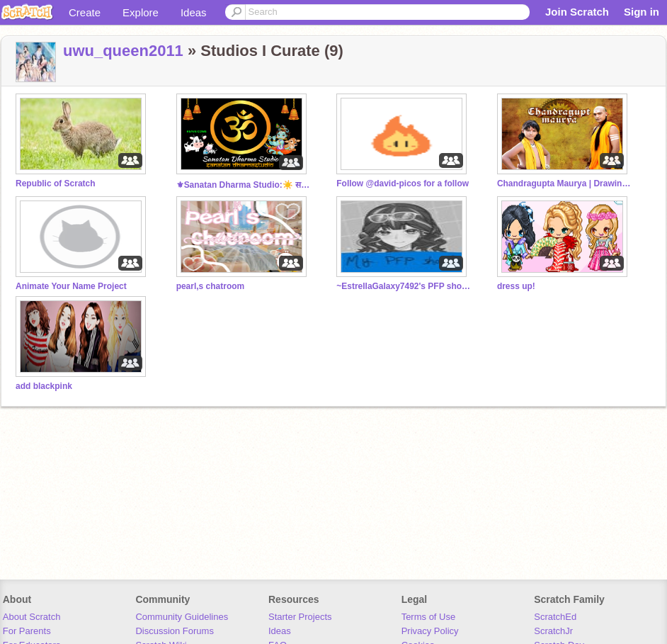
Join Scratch (577, 12)
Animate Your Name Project (71, 286)
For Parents (27, 631)
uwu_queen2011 (123, 51)
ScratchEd (555, 617)
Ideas (194, 12)
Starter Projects (300, 617)
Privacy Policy (430, 631)
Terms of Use (429, 617)
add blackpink (44, 386)
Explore (141, 12)
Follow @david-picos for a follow (403, 183)
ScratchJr (553, 631)
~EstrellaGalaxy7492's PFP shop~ (404, 286)
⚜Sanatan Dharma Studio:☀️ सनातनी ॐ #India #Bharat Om (244, 185)
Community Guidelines (182, 617)
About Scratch (32, 617)
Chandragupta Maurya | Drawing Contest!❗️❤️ (564, 183)
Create (85, 12)
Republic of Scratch (56, 183)
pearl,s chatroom (211, 286)
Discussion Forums (175, 631)
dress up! (516, 286)
